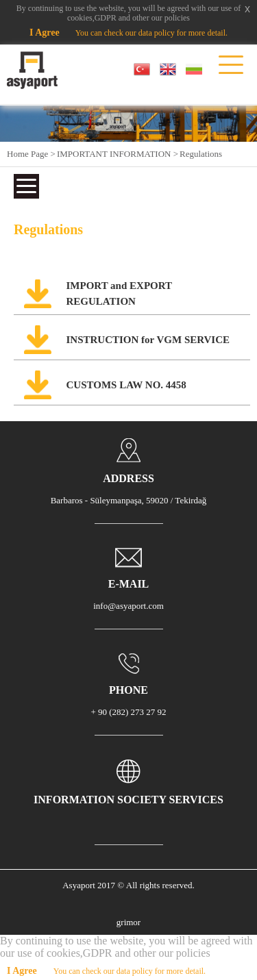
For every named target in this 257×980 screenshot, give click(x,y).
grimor (128, 922)
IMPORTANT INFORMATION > (118, 154)
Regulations (201, 154)
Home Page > (31, 154)
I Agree (45, 33)
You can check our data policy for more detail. (151, 33)
